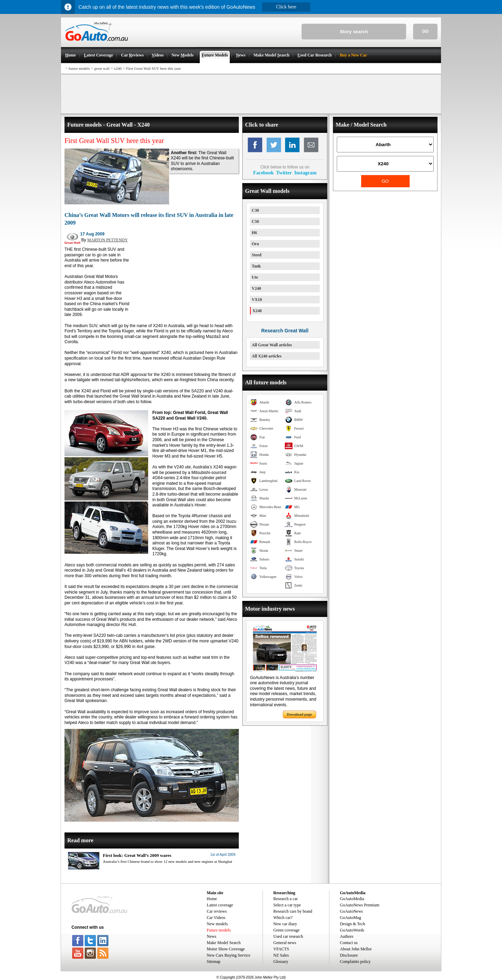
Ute (255, 277)
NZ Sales (281, 955)
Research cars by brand (293, 911)
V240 (256, 288)
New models (217, 924)
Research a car (286, 899)
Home (212, 899)
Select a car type (287, 905)
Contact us (349, 943)
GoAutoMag (351, 918)
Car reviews (217, 911)
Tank (256, 266)
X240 (257, 311)
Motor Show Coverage (226, 949)
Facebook (263, 173)
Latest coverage (220, 905)
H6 (254, 233)
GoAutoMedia (352, 899)
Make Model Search (224, 943)
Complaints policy (355, 962)
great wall (102, 68)
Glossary (281, 962)
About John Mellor (356, 949)
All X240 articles (267, 356)
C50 (255, 221)
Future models (219, 930)
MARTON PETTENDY (107, 240)
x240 (118, 68)
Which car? (283, 918)
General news (285, 943)
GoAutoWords (352, 930)
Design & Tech (352, 924)
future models (79, 68)
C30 (255, 210)
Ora (255, 244)
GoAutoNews (351, 911)
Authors (347, 936)
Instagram (305, 173)
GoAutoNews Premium (360, 905)
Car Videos (216, 918)
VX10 (257, 300)
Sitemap (214, 962)
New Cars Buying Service (229, 955)
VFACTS (281, 949)
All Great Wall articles (272, 345)
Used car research (288, 936)
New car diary (285, 924)
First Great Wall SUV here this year (154, 68)
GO (425, 31)
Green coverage (287, 930)
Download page (299, 714)
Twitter (284, 173)
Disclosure (349, 955)
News (211, 936)
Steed (257, 255)
